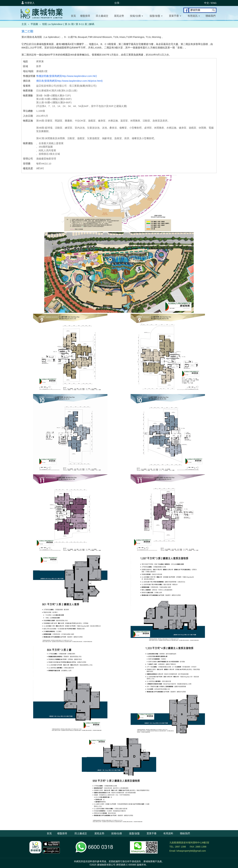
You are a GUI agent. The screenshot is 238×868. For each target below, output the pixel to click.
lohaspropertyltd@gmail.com (191, 851)
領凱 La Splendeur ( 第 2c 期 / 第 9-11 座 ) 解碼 (68, 24)
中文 (207, 3)
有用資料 (168, 833)
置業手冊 (175, 16)
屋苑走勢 (119, 16)
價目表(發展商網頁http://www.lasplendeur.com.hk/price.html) (69, 81)
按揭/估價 (136, 16)
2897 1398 (180, 847)
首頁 (73, 16)
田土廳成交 (102, 16)
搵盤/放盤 (156, 16)
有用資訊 (194, 16)
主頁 (24, 24)
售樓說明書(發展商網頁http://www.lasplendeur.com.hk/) (67, 76)
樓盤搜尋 (85, 16)
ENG (214, 3)
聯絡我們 (211, 16)
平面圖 (34, 24)
